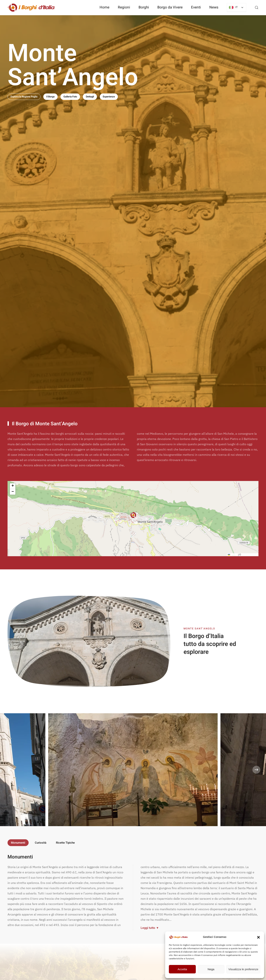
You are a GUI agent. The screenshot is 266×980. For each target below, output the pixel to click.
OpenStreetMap (250, 555)
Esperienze (109, 97)
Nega (211, 969)
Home (104, 7)
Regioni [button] (124, 7)
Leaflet (233, 555)
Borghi (144, 7)
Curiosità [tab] (41, 843)
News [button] (214, 7)
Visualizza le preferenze (243, 969)
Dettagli (90, 97)
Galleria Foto (70, 97)
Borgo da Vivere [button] (170, 7)
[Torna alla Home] (31, 8)
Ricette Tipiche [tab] (65, 843)
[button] (258, 937)
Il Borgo (50, 97)
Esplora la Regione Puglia (24, 97)
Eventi (196, 7)
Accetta (182, 969)
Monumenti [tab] (18, 843)
